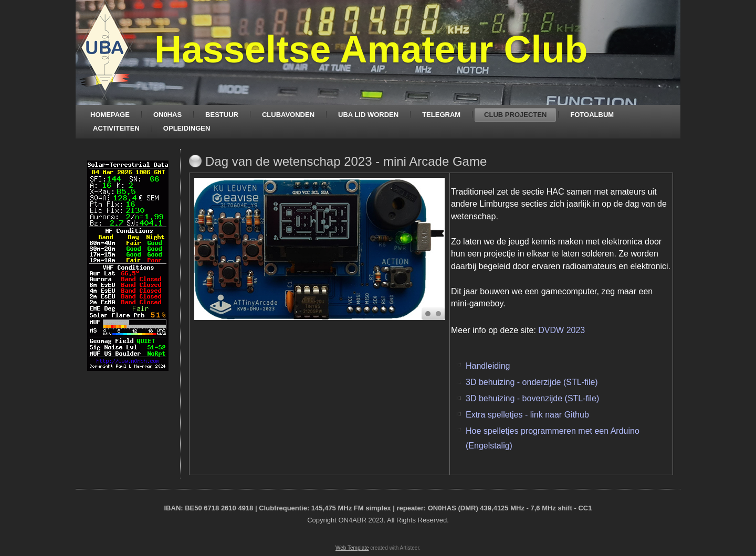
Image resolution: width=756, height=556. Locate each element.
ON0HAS (167, 115)
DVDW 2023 (561, 330)
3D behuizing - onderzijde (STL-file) (533, 382)
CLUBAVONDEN (288, 115)
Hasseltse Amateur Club (371, 49)
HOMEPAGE (110, 115)
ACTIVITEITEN (116, 128)
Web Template (352, 548)
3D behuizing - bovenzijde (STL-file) (532, 398)
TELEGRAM (441, 115)
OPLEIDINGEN (187, 128)
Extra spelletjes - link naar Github (527, 415)
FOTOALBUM (592, 115)
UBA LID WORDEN (368, 115)
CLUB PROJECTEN (515, 115)
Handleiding (488, 366)
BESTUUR (222, 115)
